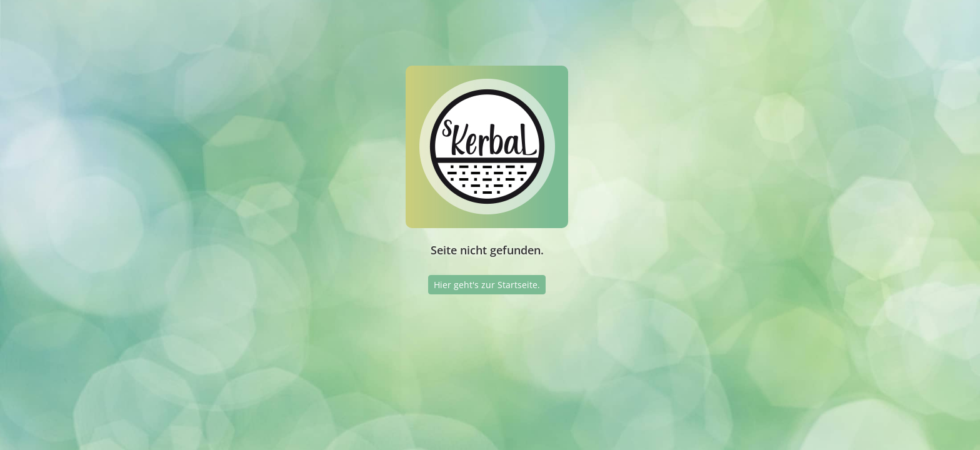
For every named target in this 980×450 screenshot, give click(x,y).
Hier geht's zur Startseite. (487, 285)
